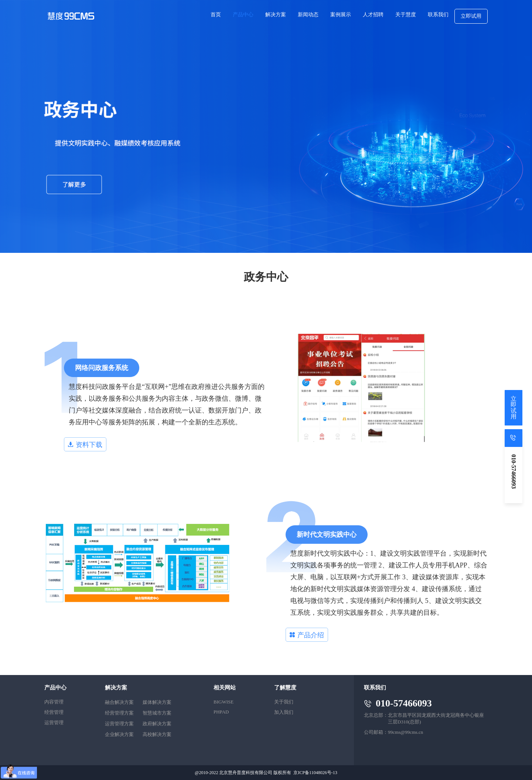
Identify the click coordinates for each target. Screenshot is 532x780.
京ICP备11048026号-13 (315, 773)
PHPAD (221, 712)
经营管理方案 (119, 713)
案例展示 (341, 15)
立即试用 (471, 16)
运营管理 (54, 723)
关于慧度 (406, 15)
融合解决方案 (119, 702)
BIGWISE (224, 702)
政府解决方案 (157, 724)
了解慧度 (285, 688)
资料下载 (85, 445)
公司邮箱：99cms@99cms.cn (393, 732)
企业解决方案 (119, 734)
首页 (216, 15)
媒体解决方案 (157, 702)
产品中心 (243, 15)
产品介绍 (307, 635)
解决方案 (276, 15)
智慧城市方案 (157, 713)
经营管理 (54, 712)
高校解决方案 (157, 734)
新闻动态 (308, 15)
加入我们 (284, 712)
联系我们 (438, 15)
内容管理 (54, 702)
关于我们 (284, 702)
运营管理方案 (119, 724)
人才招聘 (373, 15)
